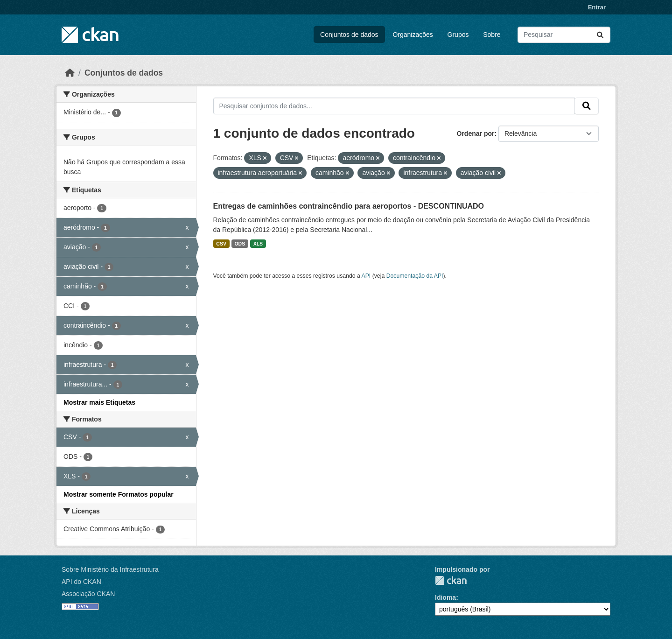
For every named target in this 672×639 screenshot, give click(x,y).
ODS (240, 244)
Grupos (458, 35)
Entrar (597, 7)
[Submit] (600, 35)
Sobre (492, 35)
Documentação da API (415, 276)
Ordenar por (476, 133)
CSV (221, 244)
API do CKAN (81, 582)
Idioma (445, 597)
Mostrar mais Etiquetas (99, 402)
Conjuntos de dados (349, 35)
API (366, 276)
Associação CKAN (88, 594)
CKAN (451, 580)
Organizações (413, 35)
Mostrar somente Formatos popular (119, 494)
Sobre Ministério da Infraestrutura (110, 569)
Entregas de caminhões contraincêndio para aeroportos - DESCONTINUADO (349, 206)
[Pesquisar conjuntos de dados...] (564, 35)
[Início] (70, 73)
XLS (258, 244)
